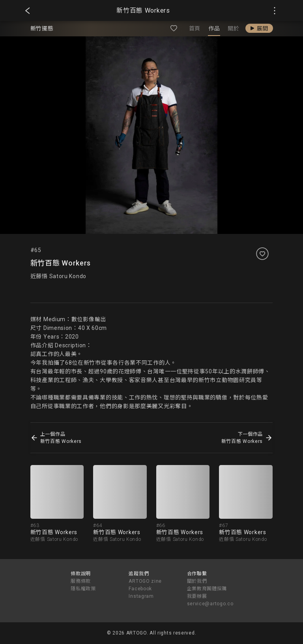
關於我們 (197, 581)
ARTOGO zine (145, 581)
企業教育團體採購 (207, 589)
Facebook (140, 589)
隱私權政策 (83, 589)
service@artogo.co (210, 604)
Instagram (141, 596)
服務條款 (81, 581)
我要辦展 (197, 596)
